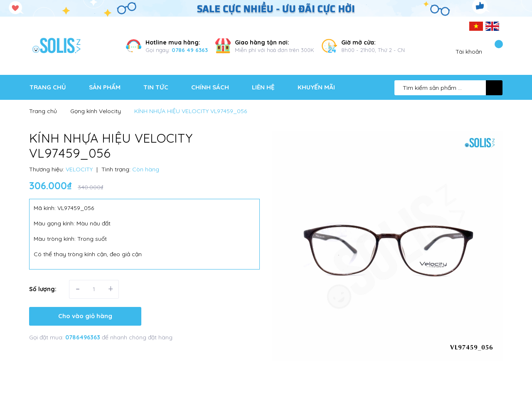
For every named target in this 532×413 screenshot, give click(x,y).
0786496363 (84, 337)
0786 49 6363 (190, 50)
